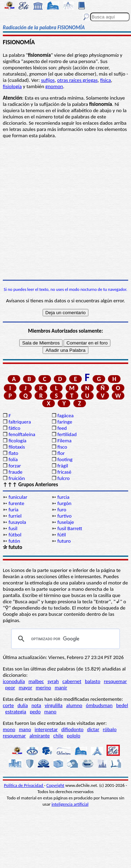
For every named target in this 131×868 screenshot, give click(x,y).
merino (43, 688)
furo (62, 510)
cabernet (72, 681)
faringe (65, 422)
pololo (74, 736)
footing (65, 459)
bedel (122, 705)
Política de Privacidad (24, 785)
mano (50, 712)
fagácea (65, 416)
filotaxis (17, 447)
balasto (93, 681)
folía (13, 459)
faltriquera (20, 422)
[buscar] (64, 639)
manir (61, 688)
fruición (17, 478)
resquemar (115, 681)
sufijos (48, 80)
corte (8, 705)
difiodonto (73, 729)
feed (62, 428)
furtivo (64, 516)
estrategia (16, 712)
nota (36, 705)
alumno (74, 705)
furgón (64, 503)
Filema (64, 441)
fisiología (12, 86)
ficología (17, 441)
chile (59, 736)
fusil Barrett (70, 528)
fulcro (63, 478)
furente (16, 503)
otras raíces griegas (78, 80)
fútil (61, 535)
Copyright (55, 785)
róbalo (110, 729)
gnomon (54, 86)
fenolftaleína (22, 434)
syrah (53, 681)
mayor (25, 688)
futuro (64, 541)
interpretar (46, 729)
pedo (35, 712)
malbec (36, 681)
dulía (23, 705)
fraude (15, 472)
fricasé (64, 472)
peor (10, 688)
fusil (13, 528)
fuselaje (65, 522)
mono (9, 729)
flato (13, 453)
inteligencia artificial (70, 804)
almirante (39, 736)
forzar (15, 466)
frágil (63, 466)
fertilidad (67, 434)
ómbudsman (99, 705)
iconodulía (14, 681)
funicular (18, 497)
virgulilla (54, 705)
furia (13, 510)
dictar (93, 729)
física (106, 80)
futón (14, 541)
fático (14, 428)
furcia (63, 497)
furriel (15, 516)
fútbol (15, 535)
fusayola (17, 522)
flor (61, 453)
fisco (62, 447)
